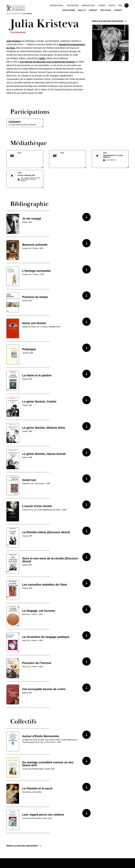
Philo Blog (106, 10)
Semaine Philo (88, 6)
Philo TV (82, 10)
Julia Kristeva (14, 41)
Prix (120, 6)
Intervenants (17, 14)
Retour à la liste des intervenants (108, 21)
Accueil (9, 14)
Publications (69, 10)
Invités (112, 6)
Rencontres (73, 6)
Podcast (93, 10)
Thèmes (102, 6)
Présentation (56, 6)
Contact (118, 10)
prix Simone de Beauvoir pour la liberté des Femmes (47, 62)
